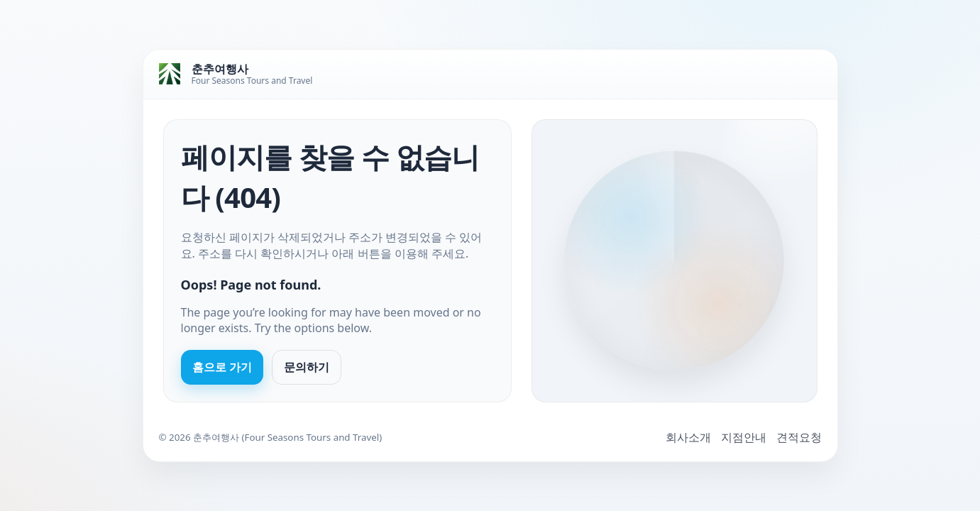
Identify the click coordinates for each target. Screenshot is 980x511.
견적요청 (799, 437)
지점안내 (744, 437)
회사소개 (688, 437)
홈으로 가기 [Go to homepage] (222, 367)
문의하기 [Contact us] (307, 367)
